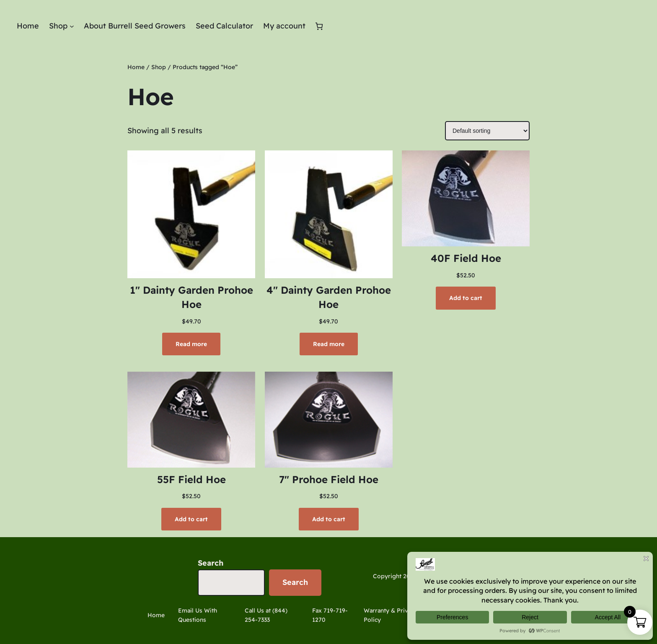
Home (136, 67)
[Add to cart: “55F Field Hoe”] (191, 519)
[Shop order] (487, 131)
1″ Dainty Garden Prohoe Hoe (191, 297)
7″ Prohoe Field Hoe (329, 479)
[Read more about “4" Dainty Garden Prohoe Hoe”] (329, 344)
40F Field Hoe (466, 258)
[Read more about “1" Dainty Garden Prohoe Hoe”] (191, 344)
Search (211, 563)
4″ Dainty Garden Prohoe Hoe (329, 297)
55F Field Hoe (191, 479)
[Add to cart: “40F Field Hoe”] (466, 298)
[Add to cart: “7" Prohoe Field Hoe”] (329, 519)
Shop (159, 67)
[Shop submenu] (72, 26)
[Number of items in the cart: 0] (319, 26)
